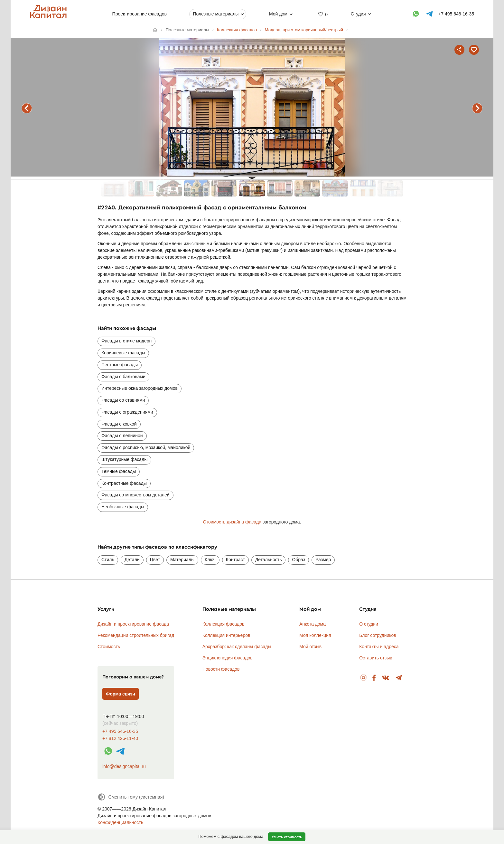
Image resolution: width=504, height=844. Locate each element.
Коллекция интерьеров (226, 635)
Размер (323, 560)
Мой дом (278, 14)
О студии (369, 624)
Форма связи (121, 694)
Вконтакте (386, 678)
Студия (358, 14)
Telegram (399, 678)
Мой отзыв (310, 647)
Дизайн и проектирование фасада (133, 624)
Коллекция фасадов (224, 624)
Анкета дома (313, 624)
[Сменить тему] (131, 797)
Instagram (364, 678)
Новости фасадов (221, 669)
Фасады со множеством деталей (135, 495)
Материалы (182, 560)
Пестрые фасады (120, 365)
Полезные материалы (216, 14)
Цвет (155, 560)
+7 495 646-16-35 (120, 731)
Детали (132, 560)
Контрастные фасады (124, 483)
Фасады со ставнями (123, 400)
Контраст (235, 560)
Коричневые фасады (123, 353)
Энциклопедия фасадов (228, 658)
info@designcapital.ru (124, 766)
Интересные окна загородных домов (140, 388)
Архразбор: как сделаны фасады (237, 647)
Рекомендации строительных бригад (136, 635)
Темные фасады (119, 471)
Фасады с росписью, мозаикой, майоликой (146, 447)
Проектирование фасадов (140, 14)
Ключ (210, 560)
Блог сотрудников (378, 635)
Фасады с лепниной (122, 436)
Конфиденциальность (120, 822)
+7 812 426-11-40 (120, 738)
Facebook (374, 678)
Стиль (108, 560)
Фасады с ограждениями (127, 412)
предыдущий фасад (27, 108)
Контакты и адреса (379, 647)
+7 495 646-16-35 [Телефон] (456, 14)
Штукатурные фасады (124, 459)
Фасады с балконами (123, 377)
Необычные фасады (123, 507)
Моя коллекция (315, 635)
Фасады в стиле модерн (126, 341)
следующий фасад (477, 108)
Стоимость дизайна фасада (232, 522)
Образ (299, 560)
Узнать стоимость (287, 837)
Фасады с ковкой (119, 424)
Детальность (269, 560)
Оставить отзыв (376, 658)
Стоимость (109, 647)
